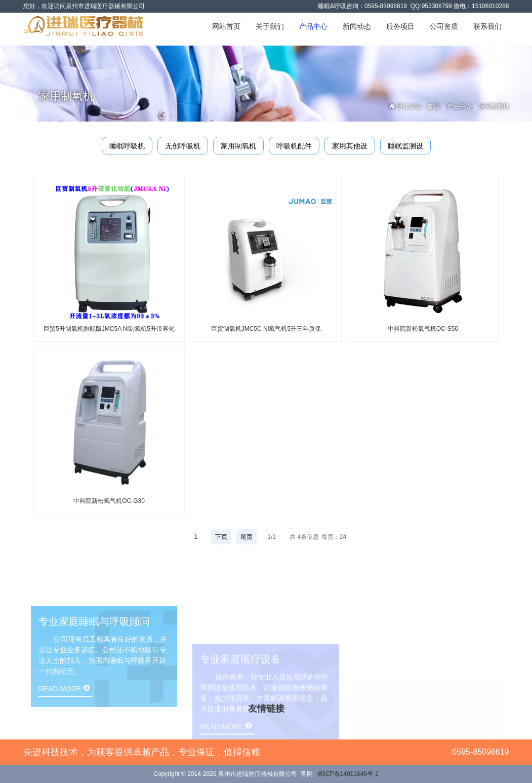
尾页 (247, 537)
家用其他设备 (350, 148)
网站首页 (226, 26)
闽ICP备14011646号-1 (348, 774)
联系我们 (487, 26)
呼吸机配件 (294, 146)
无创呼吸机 (183, 146)
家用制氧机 (238, 146)
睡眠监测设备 (405, 148)
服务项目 (400, 26)
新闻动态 (357, 26)
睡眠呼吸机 (127, 146)
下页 (221, 537)
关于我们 (270, 26)
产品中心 (313, 26)
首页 (433, 106)
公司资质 (444, 26)
